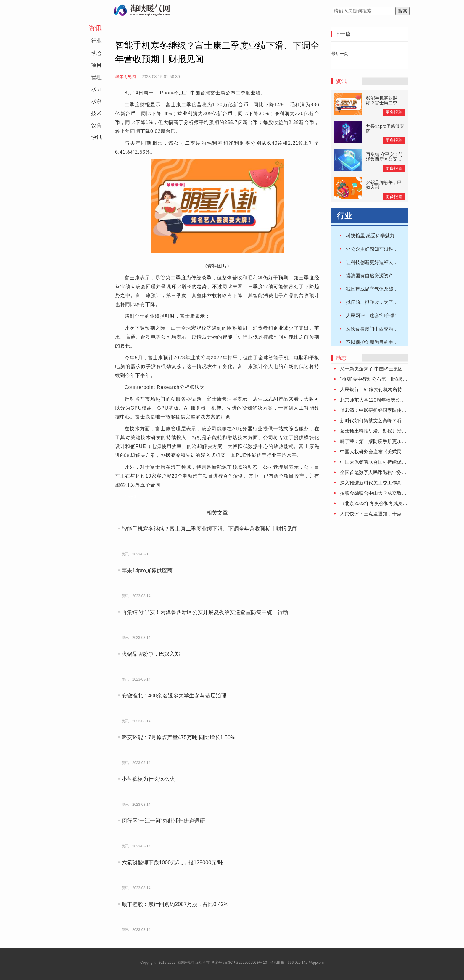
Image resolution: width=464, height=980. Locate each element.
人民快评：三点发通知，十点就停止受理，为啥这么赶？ (399, 514)
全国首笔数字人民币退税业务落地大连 (380, 472)
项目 (96, 65)
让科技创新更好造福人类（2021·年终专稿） (392, 262)
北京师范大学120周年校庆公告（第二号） (384, 400)
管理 (96, 77)
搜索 (402, 11)
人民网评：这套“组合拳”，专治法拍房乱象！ (393, 316)
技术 (96, 113)
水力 (96, 89)
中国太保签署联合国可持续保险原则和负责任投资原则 (397, 462)
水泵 (96, 101)
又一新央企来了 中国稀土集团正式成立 (381, 369)
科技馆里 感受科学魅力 (370, 236)
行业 (96, 41)
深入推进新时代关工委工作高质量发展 (380, 483)
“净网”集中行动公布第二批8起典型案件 (381, 379)
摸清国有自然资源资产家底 (374, 276)
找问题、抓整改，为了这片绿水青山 (384, 302)
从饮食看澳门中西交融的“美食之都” (383, 329)
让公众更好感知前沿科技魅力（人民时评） (391, 249)
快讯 (96, 137)
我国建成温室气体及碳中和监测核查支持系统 (393, 289)
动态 (96, 53)
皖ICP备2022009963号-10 (246, 963)
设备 (96, 125)
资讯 (95, 28)
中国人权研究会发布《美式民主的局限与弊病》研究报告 (399, 452)
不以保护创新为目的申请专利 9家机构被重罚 (393, 342)
